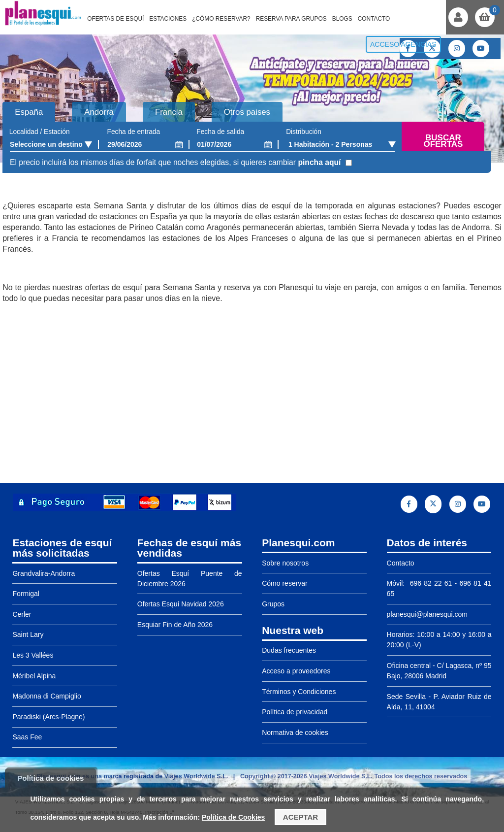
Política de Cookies (233, 817)
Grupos (273, 604)
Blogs (342, 19)
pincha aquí (319, 162)
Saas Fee (27, 737)
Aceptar (300, 817)
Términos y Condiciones (299, 692)
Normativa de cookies (295, 732)
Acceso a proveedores (296, 671)
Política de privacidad (295, 712)
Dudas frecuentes (289, 650)
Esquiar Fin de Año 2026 (175, 625)
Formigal (26, 594)
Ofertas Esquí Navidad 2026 (181, 604)
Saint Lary (28, 634)
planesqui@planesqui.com (427, 614)
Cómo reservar (285, 583)
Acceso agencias (403, 44)
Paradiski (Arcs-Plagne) (48, 717)
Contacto (374, 19)
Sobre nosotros (285, 563)
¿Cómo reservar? (221, 19)
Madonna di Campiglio (47, 696)
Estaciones (168, 19)
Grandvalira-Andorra (44, 573)
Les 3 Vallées (33, 655)
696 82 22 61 (429, 583)
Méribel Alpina (34, 676)
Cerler (22, 614)
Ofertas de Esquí (115, 19)
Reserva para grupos (291, 19)
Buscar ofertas (443, 141)
